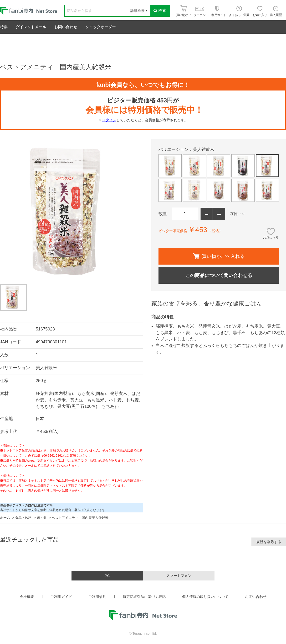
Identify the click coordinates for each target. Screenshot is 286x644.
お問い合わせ (66, 27)
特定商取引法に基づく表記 (144, 597)
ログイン (109, 120)
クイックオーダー (101, 27)
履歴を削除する (269, 542)
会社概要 (27, 597)
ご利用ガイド (61, 597)
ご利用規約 (97, 597)
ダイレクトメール (31, 27)
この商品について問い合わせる (219, 275)
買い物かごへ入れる (219, 256)
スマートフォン (179, 576)
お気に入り (271, 237)
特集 (4, 27)
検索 (160, 11)
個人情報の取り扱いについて (205, 597)
